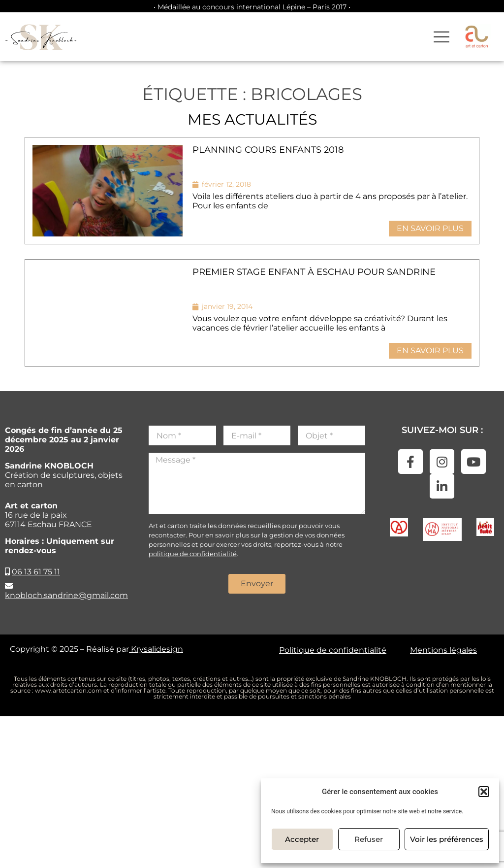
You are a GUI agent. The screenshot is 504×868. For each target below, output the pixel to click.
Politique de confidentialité (333, 650)
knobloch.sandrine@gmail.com (66, 595)
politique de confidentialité (193, 554)
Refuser (369, 839)
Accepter (302, 839)
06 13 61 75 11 (36, 572)
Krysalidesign (156, 649)
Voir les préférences (447, 839)
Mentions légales (443, 650)
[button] (484, 792)
